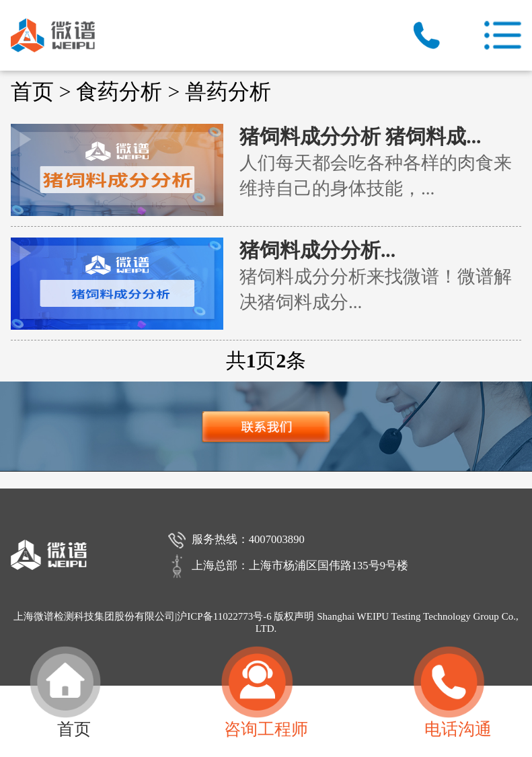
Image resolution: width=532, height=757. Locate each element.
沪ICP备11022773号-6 (224, 616)
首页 (32, 92)
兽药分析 (228, 92)
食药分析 (119, 92)
